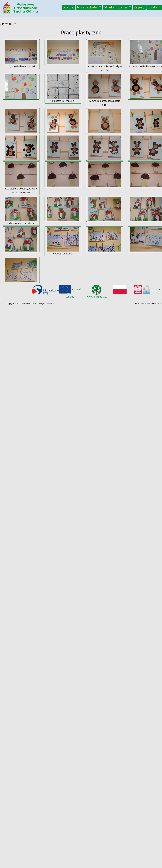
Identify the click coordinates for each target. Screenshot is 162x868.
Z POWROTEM (8, 24)
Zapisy (139, 7)
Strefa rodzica (116, 7)
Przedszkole (87, 7)
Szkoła (68, 7)
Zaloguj (151, 289)
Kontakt (154, 7)
